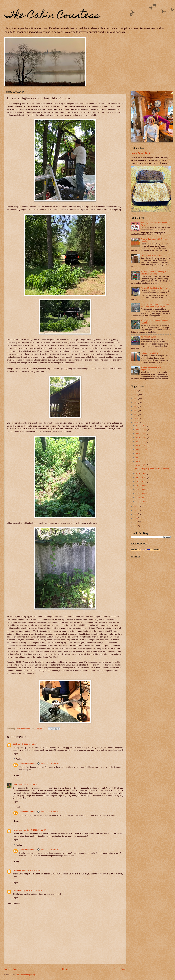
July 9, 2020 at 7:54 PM (50, 850)
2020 (136, 422)
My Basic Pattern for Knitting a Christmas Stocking (153, 273)
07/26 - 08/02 (141, 474)
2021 (136, 506)
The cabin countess (28, 764)
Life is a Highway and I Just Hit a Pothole (152, 469)
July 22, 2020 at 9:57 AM (32, 890)
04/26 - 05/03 (141, 445)
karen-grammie (20, 830)
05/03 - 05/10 (141, 449)
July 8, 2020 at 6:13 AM (27, 784)
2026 (136, 526)
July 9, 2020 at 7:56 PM (50, 812)
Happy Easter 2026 (140, 153)
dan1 (15, 744)
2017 (136, 411)
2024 (136, 518)
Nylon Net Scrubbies (149, 353)
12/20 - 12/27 (141, 497)
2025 (136, 522)
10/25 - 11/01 (141, 485)
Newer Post (11, 969)
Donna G (17, 870)
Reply (15, 754)
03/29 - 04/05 (141, 438)
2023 (136, 514)
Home (66, 969)
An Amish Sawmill (148, 337)
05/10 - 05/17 (141, 453)
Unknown (17, 890)
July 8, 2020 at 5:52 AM (27, 744)
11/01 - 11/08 (141, 489)
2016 (136, 407)
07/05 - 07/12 (141, 465)
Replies (19, 759)
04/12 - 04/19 (141, 442)
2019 (136, 418)
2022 (136, 510)
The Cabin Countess (52, 16)
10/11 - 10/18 (141, 482)
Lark (15, 784)
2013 (136, 395)
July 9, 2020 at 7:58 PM (31, 870)
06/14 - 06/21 (141, 461)
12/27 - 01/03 (141, 501)
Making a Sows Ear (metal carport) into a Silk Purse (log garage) (155, 305)
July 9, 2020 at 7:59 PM (50, 764)
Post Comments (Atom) (25, 975)
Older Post (120, 969)
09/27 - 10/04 (141, 478)
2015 (136, 403)
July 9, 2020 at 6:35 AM (36, 830)
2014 (136, 399)
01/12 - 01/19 (141, 426)
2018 (136, 415)
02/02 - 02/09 (141, 430)
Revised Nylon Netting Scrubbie (154, 288)
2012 (136, 391)
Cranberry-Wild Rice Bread (152, 255)
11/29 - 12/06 (141, 493)
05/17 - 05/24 (141, 457)
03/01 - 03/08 (141, 434)
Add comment (14, 903)
